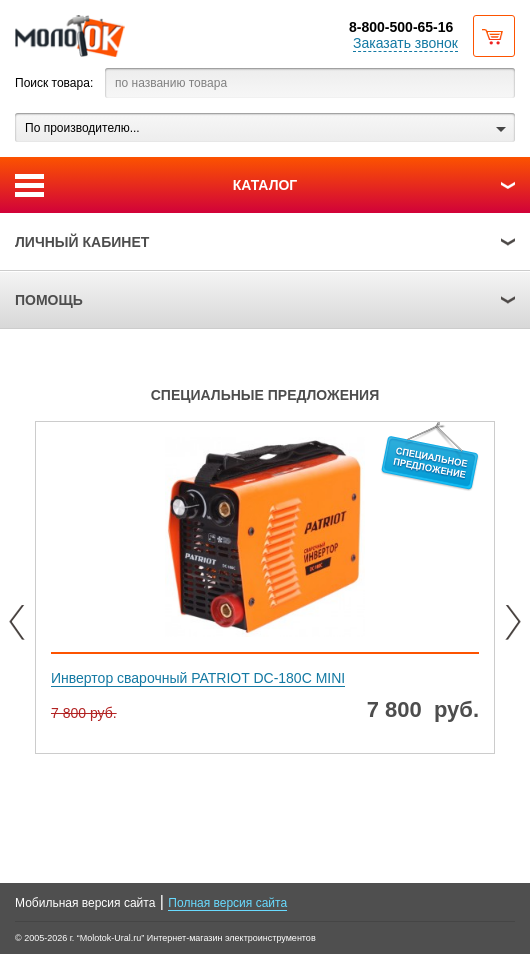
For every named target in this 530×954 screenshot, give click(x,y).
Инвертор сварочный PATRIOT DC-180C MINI (198, 678)
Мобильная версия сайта (85, 903)
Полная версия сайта (227, 903)
